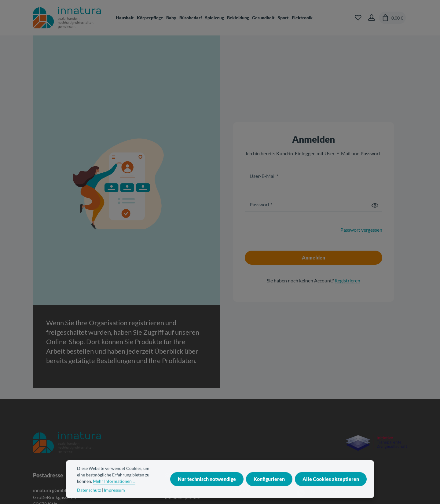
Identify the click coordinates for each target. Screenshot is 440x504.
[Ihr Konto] (372, 18)
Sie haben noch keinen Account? (313, 280)
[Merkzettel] (358, 18)
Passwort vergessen (361, 230)
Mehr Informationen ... (114, 489)
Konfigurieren (269, 486)
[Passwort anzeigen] (375, 205)
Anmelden (313, 258)
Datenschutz (89, 497)
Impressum (114, 497)
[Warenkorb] (392, 18)
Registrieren (347, 280)
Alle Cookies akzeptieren (331, 486)
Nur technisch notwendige (207, 486)
